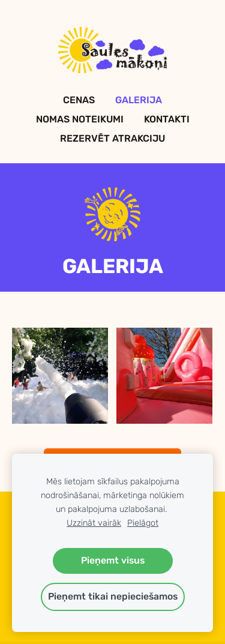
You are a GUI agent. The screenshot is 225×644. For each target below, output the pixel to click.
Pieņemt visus (113, 560)
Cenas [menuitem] (79, 100)
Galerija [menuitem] (139, 100)
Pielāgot (143, 523)
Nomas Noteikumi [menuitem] (80, 119)
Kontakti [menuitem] (167, 119)
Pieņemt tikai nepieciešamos (113, 596)
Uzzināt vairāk (94, 523)
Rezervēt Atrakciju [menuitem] (112, 138)
